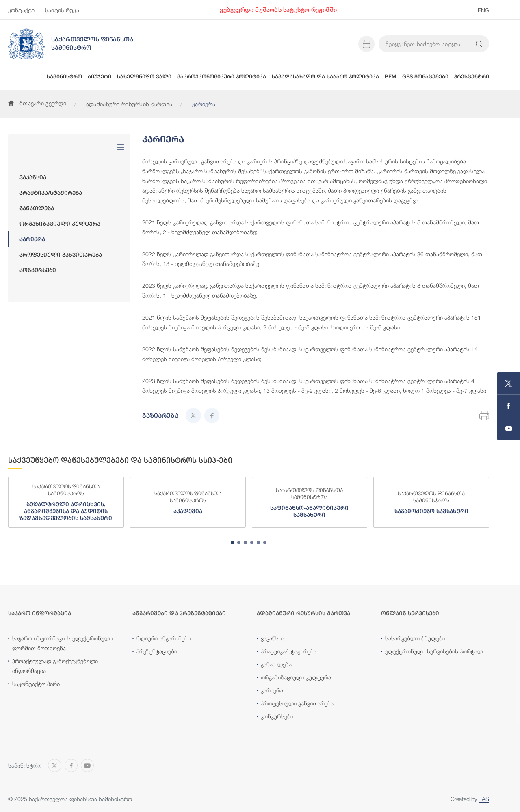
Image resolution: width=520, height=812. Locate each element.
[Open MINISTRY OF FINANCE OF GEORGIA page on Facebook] (509, 406)
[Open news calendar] (366, 44)
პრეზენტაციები (157, 651)
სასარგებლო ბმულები (415, 638)
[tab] (232, 542)
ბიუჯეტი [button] (100, 77)
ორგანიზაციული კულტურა (60, 224)
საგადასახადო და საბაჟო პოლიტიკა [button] (325, 77)
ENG (483, 10)
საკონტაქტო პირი (36, 684)
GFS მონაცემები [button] (425, 77)
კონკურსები (38, 270)
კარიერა (32, 239)
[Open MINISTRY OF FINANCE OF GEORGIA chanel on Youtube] (509, 429)
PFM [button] (391, 77)
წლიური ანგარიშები (164, 638)
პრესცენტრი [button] (472, 77)
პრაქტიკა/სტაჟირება (51, 193)
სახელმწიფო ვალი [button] (144, 77)
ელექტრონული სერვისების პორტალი (435, 651)
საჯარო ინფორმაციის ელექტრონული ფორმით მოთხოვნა (62, 643)
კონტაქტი (21, 10)
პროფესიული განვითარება (61, 255)
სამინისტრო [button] (64, 77)
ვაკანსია (33, 177)
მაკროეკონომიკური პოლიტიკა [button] (222, 77)
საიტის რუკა (62, 10)
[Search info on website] (479, 44)
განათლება (37, 208)
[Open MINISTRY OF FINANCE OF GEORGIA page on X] (509, 384)
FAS (484, 799)
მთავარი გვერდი (37, 103)
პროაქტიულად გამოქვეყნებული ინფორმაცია (55, 666)
